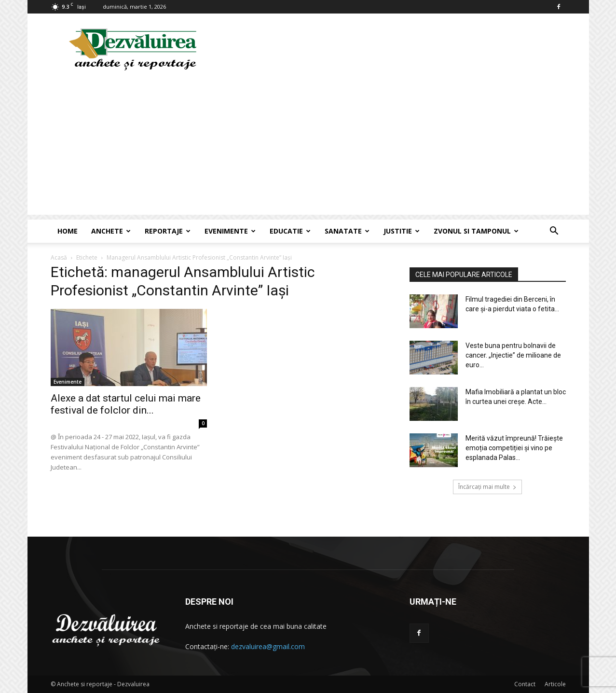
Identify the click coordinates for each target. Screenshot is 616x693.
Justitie (402, 231)
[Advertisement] (308, 147)
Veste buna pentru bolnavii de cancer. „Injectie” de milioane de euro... (513, 355)
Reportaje (168, 231)
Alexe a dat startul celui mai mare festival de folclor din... (126, 404)
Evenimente (230, 231)
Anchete (111, 231)
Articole (555, 684)
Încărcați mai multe (487, 487)
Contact (525, 684)
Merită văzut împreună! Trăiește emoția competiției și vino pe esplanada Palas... (514, 448)
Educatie (290, 231)
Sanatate (347, 231)
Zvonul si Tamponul (476, 231)
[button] (554, 232)
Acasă (59, 257)
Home (68, 231)
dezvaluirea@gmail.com (268, 646)
